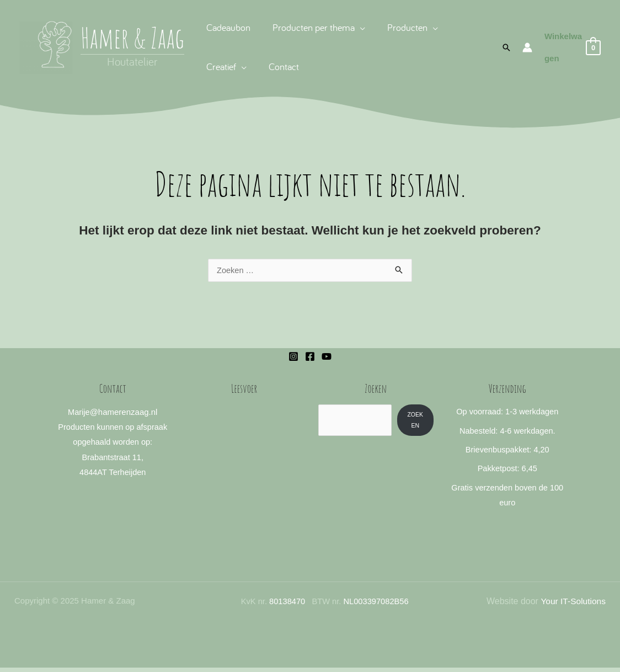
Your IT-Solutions (572, 606)
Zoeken (416, 420)
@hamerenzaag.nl (124, 412)
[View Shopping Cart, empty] (571, 48)
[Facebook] (310, 357)
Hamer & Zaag (132, 37)
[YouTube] (327, 357)
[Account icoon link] (526, 47)
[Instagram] (293, 357)
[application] (357, 27)
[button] (505, 47)
